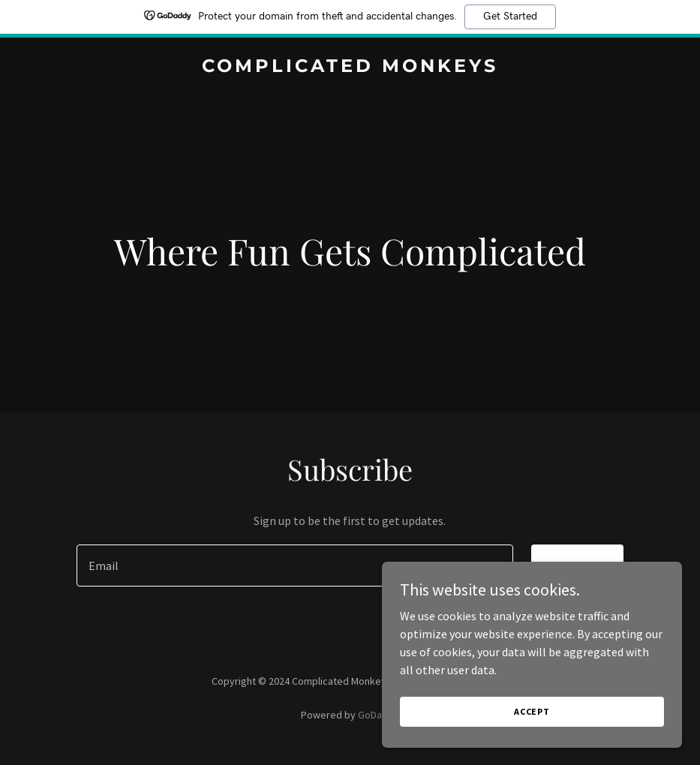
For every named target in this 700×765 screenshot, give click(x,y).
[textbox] (295, 565)
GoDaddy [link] (379, 715)
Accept (532, 722)
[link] (350, 67)
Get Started (510, 16)
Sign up (577, 565)
